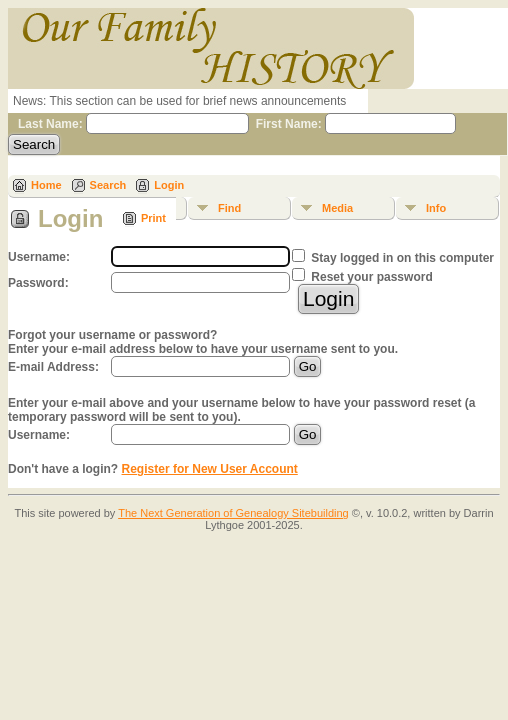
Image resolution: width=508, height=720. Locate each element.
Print (153, 218)
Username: (39, 435)
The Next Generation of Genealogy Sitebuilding (233, 513)
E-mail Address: (53, 367)
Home (46, 185)
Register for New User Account (210, 469)
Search (108, 185)
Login (169, 185)
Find (229, 208)
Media (337, 208)
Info (436, 208)
